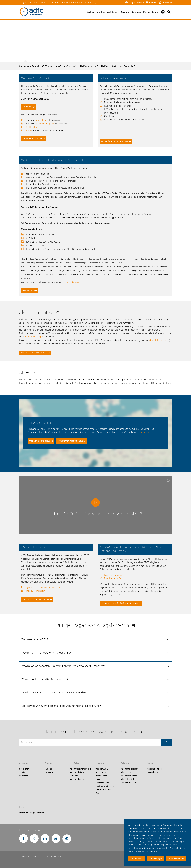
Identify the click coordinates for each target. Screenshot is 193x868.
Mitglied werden (134, 3)
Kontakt (99, 793)
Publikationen (101, 776)
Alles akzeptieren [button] (176, 859)
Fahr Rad (100, 12)
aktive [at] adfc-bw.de (159, 340)
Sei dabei (136, 12)
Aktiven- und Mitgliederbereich (32, 813)
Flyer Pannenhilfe (112, 578)
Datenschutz (37, 857)
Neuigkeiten (24, 769)
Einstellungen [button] (156, 859)
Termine (22, 772)
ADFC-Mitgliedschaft (51, 66)
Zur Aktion (27, 107)
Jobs (98, 779)
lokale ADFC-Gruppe (34, 337)
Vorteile (29, 131)
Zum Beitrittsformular (32, 138)
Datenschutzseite (148, 432)
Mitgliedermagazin (45, 124)
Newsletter (166, 3)
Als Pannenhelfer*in (130, 66)
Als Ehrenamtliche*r (89, 66)
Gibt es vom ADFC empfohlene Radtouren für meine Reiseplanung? (61, 706)
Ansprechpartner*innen (156, 772)
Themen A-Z (50, 772)
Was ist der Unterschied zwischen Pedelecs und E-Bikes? (55, 693)
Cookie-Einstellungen (52, 857)
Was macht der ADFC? (35, 639)
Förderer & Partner (103, 790)
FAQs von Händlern (113, 575)
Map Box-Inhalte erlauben (41, 441)
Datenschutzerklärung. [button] (149, 852)
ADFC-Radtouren (77, 779)
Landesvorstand (102, 783)
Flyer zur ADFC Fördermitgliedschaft (43, 587)
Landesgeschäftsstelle (105, 786)
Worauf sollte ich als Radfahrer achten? (45, 679)
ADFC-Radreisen (77, 772)
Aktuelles (89, 12)
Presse (147, 12)
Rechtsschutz (32, 127)
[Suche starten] (166, 742)
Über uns (125, 12)
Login (155, 12)
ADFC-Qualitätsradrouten (81, 769)
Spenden (151, 3)
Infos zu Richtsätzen (35, 591)
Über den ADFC (102, 769)
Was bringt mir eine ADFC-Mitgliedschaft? (46, 653)
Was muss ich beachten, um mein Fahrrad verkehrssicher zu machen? (63, 666)
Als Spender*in (71, 66)
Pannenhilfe (41, 120)
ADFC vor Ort (101, 772)
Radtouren (24, 776)
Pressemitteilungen (154, 769)
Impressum (24, 857)
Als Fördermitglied (109, 66)
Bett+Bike (74, 776)
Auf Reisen (113, 12)
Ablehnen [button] (137, 859)
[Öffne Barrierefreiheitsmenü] (163, 12)
